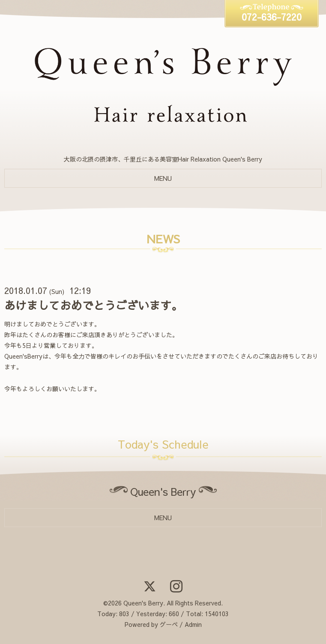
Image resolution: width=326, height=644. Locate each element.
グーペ (169, 624)
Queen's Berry (143, 603)
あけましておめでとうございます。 (93, 305)
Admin (193, 624)
